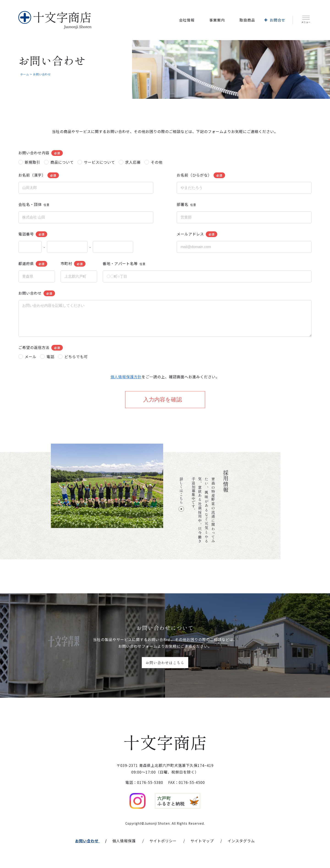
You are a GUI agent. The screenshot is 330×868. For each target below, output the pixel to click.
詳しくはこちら (181, 494)
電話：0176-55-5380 (144, 782)
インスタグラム (241, 841)
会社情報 (187, 20)
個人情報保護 (124, 841)
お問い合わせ (87, 841)
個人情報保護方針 (126, 377)
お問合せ (278, 20)
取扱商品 (247, 20)
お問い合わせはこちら (165, 663)
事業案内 (217, 20)
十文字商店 (165, 742)
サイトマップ (202, 841)
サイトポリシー (163, 841)
